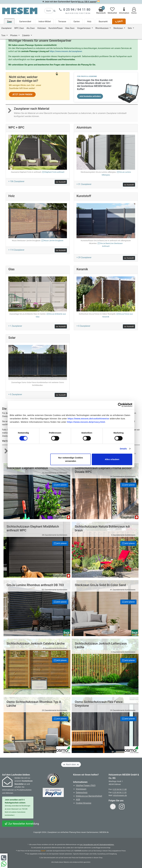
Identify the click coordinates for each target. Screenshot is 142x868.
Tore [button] (4, 35)
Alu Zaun (31, 28)
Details (123, 449)
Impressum (81, 789)
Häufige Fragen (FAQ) (86, 785)
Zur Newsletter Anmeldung (19, 824)
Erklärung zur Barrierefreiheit (89, 796)
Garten (77, 22)
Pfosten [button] (14, 35)
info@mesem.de (120, 795)
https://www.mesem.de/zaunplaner (66, 51)
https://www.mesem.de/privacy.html (86, 422)
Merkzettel (112, 11)
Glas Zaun (70, 28)
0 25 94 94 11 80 (120, 789)
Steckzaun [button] (118, 28)
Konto (134, 11)
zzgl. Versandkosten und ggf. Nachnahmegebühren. (97, 845)
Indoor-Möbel (45, 22)
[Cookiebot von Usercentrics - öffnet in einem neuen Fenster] (120, 405)
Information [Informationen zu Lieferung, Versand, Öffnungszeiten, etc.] (124, 11)
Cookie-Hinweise (84, 803)
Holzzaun (42, 28)
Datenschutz (82, 792)
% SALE (119, 21)
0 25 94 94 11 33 (120, 792)
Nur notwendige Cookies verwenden (71, 459)
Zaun (9, 22)
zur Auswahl (61, 182)
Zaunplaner (6, 28)
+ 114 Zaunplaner (16, 250)
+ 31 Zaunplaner (84, 184)
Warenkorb (101, 10)
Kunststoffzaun (56, 28)
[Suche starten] (55, 11)
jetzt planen (60, 485)
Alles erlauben (112, 459)
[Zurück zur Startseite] (20, 11)
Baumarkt (103, 22)
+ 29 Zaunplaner (84, 257)
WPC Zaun (19, 28)
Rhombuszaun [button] (102, 28)
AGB (78, 800)
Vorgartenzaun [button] (84, 28)
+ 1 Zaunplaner (15, 326)
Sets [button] (130, 28)
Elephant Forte (55, 172)
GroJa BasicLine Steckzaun (106, 245)
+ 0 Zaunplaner (83, 326)
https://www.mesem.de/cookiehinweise (88, 418)
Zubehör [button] (26, 35)
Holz (89, 22)
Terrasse (62, 22)
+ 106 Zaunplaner (16, 181)
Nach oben (71, 765)
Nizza (54, 241)
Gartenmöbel (25, 22)
